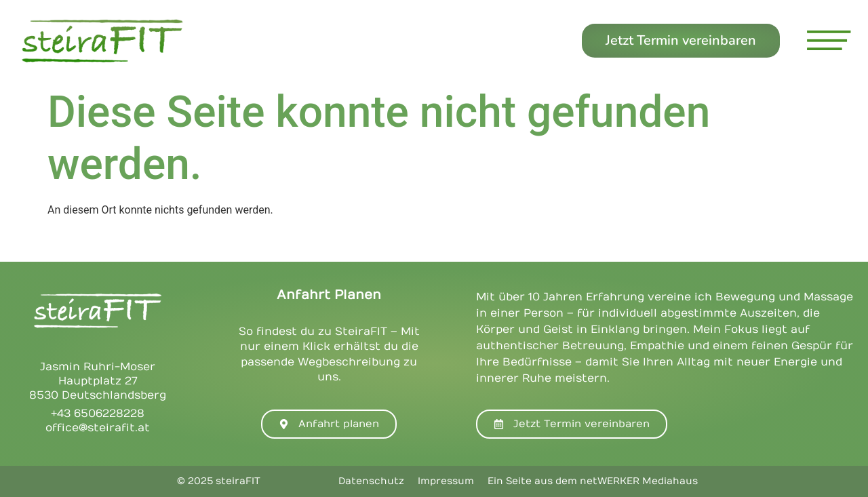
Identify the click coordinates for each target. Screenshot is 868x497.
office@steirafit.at (98, 428)
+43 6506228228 (98, 414)
